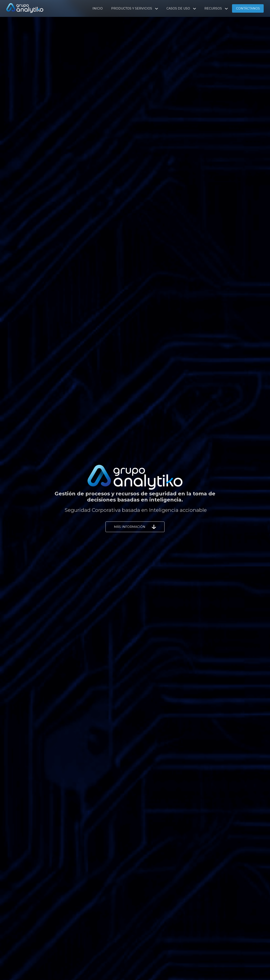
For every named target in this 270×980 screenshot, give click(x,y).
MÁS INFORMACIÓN (135, 527)
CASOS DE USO (181, 8)
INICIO (98, 8)
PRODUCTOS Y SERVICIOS (135, 8)
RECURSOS (216, 8)
